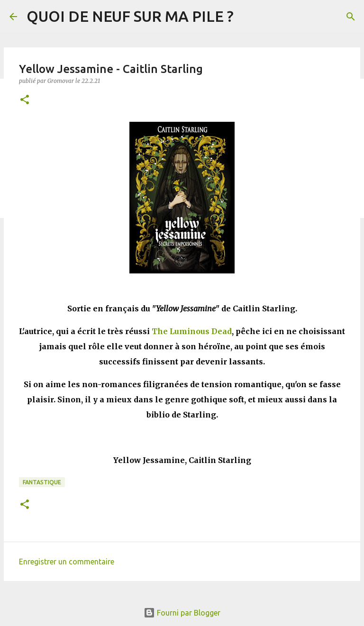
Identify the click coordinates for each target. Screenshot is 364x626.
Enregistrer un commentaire (67, 562)
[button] (25, 100)
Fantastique (42, 482)
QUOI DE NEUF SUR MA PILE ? (130, 16)
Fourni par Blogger (182, 613)
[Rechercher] (351, 17)
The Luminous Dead (192, 331)
